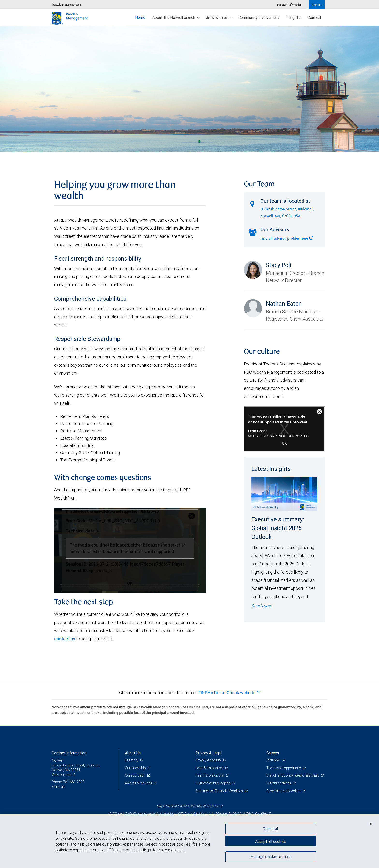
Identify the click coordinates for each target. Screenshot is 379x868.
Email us (58, 787)
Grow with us (219, 17)
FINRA (248, 813)
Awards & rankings (139, 783)
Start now (274, 760)
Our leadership (136, 768)
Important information (289, 4)
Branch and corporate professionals (293, 775)
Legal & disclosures (210, 768)
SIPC (263, 813)
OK (130, 583)
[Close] (371, 824)
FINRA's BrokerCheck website (227, 693)
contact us (65, 639)
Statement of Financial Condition (220, 791)
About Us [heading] (133, 753)
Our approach (135, 775)
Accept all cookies (271, 841)
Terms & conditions (210, 775)
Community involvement (259, 17)
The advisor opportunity (284, 768)
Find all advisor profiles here (287, 239)
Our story (132, 760)
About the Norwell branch (176, 17)
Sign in (317, 4)
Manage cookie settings (271, 857)
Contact (314, 17)
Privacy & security (209, 760)
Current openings (279, 783)
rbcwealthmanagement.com (67, 4)
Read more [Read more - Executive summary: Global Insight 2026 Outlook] (262, 606)
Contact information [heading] (69, 753)
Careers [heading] (273, 753)
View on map (62, 775)
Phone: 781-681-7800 (68, 782)
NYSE (233, 813)
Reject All (271, 829)
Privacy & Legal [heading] (209, 753)
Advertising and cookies (284, 791)
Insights (293, 17)
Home (140, 17)
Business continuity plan (213, 783)
